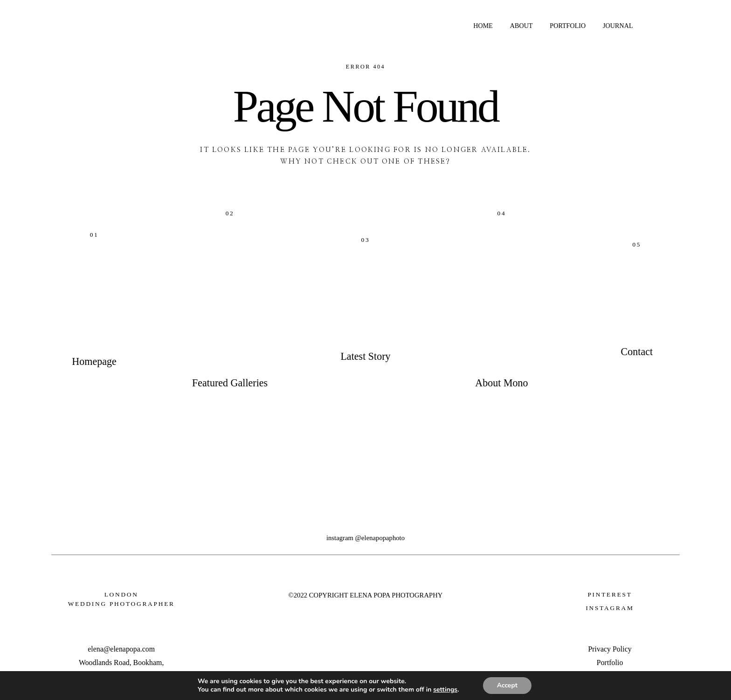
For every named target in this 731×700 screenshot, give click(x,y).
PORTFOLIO (568, 26)
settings (445, 690)
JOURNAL (618, 26)
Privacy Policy (610, 649)
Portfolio (610, 662)
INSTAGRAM (610, 608)
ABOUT (521, 26)
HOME (483, 26)
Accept (507, 685)
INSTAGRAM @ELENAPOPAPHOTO (365, 538)
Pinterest (610, 594)
